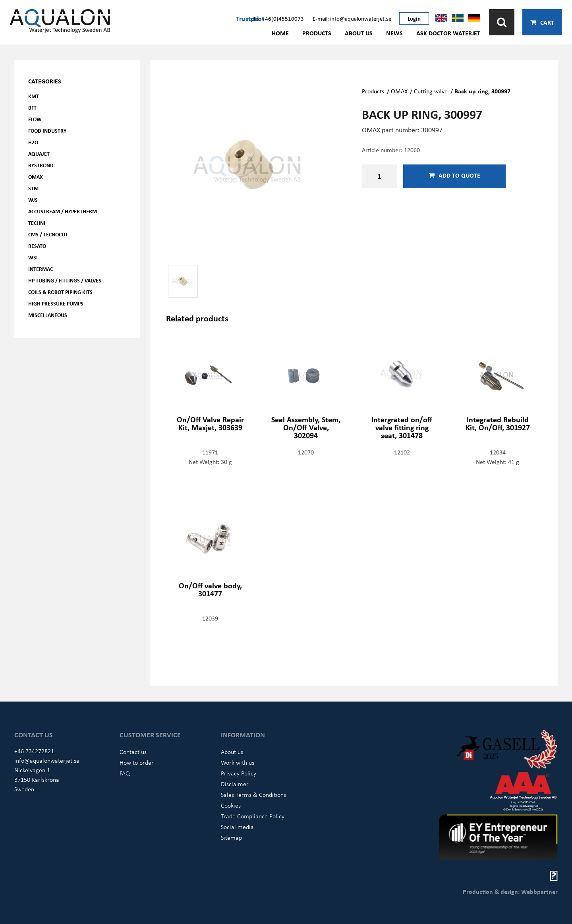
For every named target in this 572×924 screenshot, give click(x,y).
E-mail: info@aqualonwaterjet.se (352, 18)
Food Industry (47, 130)
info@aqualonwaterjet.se (47, 760)
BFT (32, 107)
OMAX (36, 177)
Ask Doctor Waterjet (448, 33)
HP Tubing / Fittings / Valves (65, 280)
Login (414, 18)
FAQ (125, 773)
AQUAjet (39, 154)
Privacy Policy (239, 773)
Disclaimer (235, 784)
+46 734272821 (34, 751)
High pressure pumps (56, 303)
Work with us (238, 762)
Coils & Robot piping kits (60, 292)
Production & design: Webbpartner (510, 891)
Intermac (41, 269)
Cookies (231, 805)
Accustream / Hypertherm (63, 211)
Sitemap (231, 837)
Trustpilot (250, 18)
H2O (33, 142)
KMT (34, 96)
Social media (237, 827)
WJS (33, 200)
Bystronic (41, 165)
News (394, 33)
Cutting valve (431, 91)
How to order (137, 762)
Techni (37, 223)
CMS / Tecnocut (48, 234)
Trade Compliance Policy (253, 816)
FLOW (35, 119)
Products (317, 33)
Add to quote (454, 175)
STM (33, 188)
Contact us (133, 752)
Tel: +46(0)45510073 (278, 18)
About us (359, 33)
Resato (37, 246)
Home (280, 33)
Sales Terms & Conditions (253, 794)
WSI (33, 257)
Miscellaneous (48, 315)
